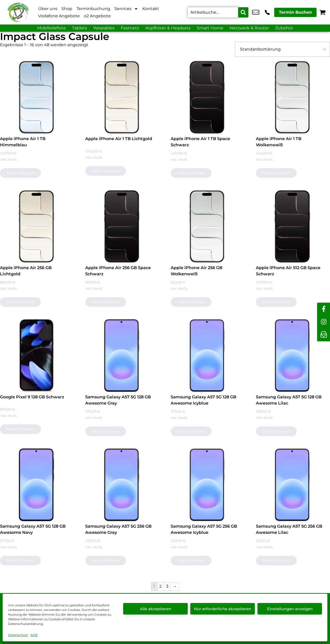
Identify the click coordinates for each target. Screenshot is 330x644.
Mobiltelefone (52, 28)
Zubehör (284, 28)
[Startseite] (18, 12)
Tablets (80, 28)
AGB (34, 635)
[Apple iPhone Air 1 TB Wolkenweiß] (292, 97)
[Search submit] (243, 12)
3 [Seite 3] (167, 586)
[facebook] (324, 309)
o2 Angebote (97, 16)
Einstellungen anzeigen (290, 609)
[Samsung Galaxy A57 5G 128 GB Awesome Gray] (122, 356)
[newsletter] (324, 335)
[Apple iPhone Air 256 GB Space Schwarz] (122, 227)
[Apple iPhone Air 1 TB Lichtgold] (122, 97)
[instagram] (324, 322)
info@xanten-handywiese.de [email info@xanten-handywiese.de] (256, 12)
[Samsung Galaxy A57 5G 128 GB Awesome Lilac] (292, 356)
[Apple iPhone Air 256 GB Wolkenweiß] (207, 227)
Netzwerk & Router (249, 28)
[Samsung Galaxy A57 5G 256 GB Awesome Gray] (122, 485)
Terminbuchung (93, 9)
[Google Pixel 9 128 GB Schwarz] (36, 356)
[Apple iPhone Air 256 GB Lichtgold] (36, 227)
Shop (67, 9)
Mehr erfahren (20, 173)
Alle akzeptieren (156, 609)
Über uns (48, 9)
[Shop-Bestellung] (282, 49)
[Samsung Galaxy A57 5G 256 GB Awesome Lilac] (292, 485)
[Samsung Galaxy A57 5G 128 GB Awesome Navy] (36, 485)
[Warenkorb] (322, 12)
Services (126, 9)
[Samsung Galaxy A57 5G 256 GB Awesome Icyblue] (207, 485)
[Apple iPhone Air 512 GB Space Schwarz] (292, 227)
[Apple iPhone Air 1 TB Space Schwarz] (207, 97)
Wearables (104, 28)
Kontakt (151, 9)
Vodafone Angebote (59, 16)
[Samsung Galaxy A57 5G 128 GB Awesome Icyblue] (207, 356)
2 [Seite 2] (160, 586)
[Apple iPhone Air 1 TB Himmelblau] (36, 97)
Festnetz (130, 28)
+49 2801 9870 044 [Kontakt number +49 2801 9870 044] (267, 12)
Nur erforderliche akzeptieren (223, 609)
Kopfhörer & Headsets (168, 28)
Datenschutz (18, 635)
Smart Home (210, 28)
